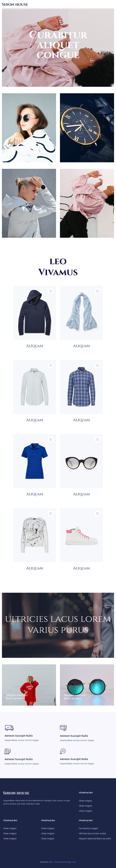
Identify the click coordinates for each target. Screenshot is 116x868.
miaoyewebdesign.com (65, 862)
